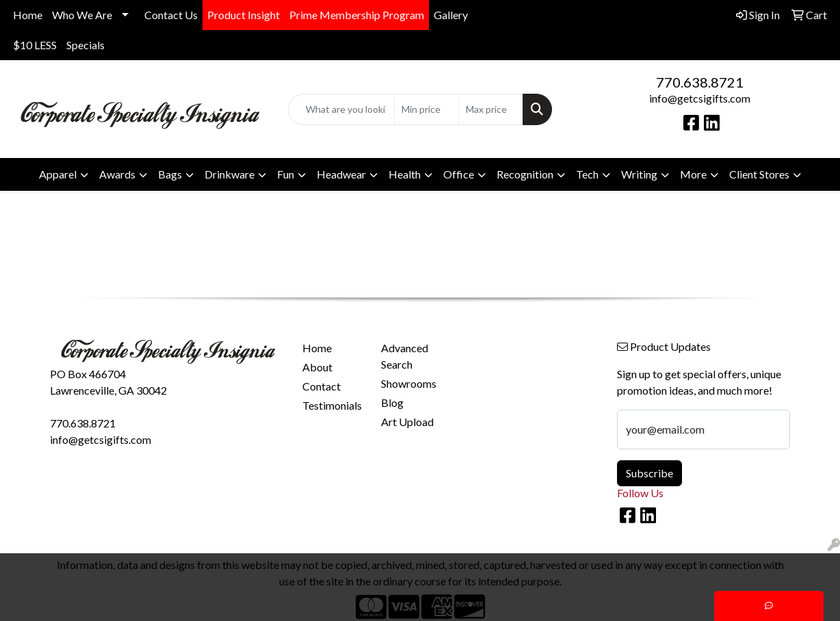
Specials (86, 45)
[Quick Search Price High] (491, 109)
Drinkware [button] (229, 174)
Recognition (525, 174)
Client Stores (759, 174)
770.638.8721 (700, 82)
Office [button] (459, 174)
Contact (321, 386)
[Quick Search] (341, 109)
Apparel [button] (58, 174)
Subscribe (649, 473)
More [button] (693, 174)
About (317, 367)
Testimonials (332, 405)
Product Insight (244, 15)
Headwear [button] (341, 174)
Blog (392, 402)
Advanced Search (405, 356)
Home (28, 15)
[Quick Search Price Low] (426, 109)
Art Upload (407, 422)
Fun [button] (286, 174)
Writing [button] (639, 174)
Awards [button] (117, 174)
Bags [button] (170, 174)
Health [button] (405, 174)
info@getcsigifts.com (700, 98)
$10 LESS (35, 45)
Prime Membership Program (357, 15)
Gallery (451, 15)
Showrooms (409, 383)
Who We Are (82, 15)
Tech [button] (587, 174)
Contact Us (171, 15)
